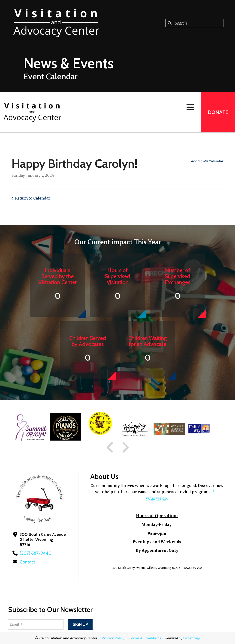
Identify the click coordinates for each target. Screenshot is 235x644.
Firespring (192, 638)
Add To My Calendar (207, 161)
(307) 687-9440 (34, 553)
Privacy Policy (113, 638)
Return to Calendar (33, 198)
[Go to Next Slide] (125, 447)
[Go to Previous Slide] (110, 447)
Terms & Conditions (145, 638)
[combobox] (194, 23)
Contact (27, 562)
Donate (218, 112)
